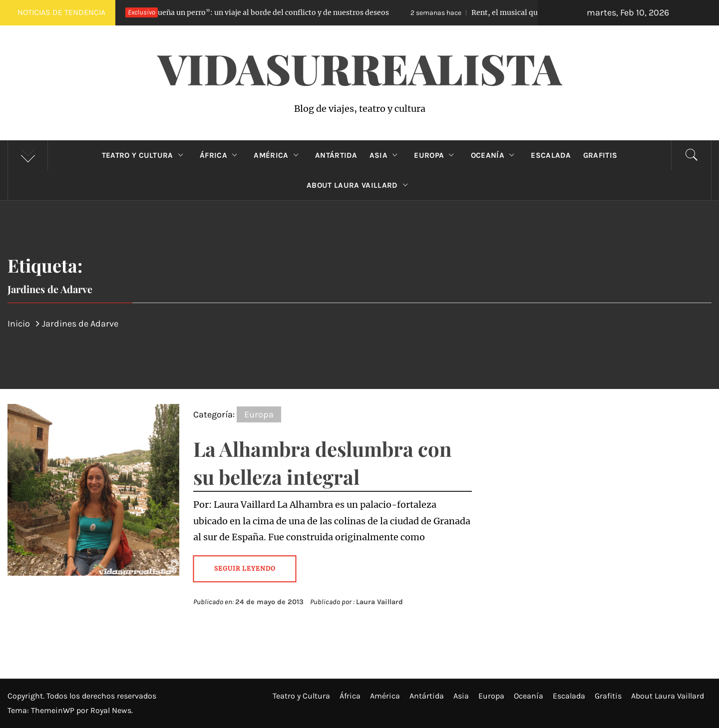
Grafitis (600, 155)
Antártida (336, 155)
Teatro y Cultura (145, 155)
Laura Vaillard (379, 602)
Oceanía (495, 155)
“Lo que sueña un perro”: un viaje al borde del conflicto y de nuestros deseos (243, 12)
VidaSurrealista (360, 68)
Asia (386, 155)
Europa (436, 155)
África (221, 155)
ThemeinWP (54, 710)
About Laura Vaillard (359, 185)
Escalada (551, 155)
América (278, 155)
